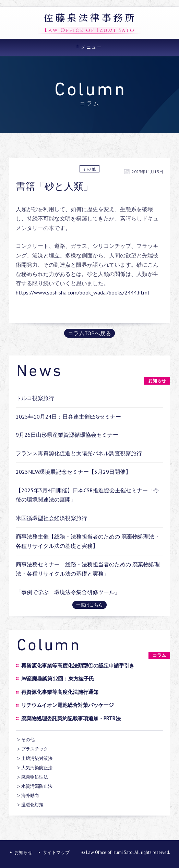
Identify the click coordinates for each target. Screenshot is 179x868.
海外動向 (30, 795)
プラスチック (35, 749)
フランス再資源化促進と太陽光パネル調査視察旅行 (79, 453)
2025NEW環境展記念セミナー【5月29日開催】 (73, 472)
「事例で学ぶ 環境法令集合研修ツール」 (68, 592)
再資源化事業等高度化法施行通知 (60, 692)
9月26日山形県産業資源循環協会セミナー (67, 435)
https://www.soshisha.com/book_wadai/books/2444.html (82, 292)
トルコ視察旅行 (35, 398)
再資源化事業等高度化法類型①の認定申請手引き (78, 666)
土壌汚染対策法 (37, 758)
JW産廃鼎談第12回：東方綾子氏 (58, 679)
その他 (90, 169)
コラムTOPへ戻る (89, 333)
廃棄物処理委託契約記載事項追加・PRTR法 (71, 718)
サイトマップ (56, 852)
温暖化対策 (32, 805)
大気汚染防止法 (37, 768)
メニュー (92, 47)
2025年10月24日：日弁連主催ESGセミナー (68, 417)
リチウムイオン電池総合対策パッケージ (68, 705)
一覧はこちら (89, 605)
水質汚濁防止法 (37, 786)
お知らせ (23, 852)
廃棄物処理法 (35, 777)
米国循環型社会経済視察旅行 (51, 518)
